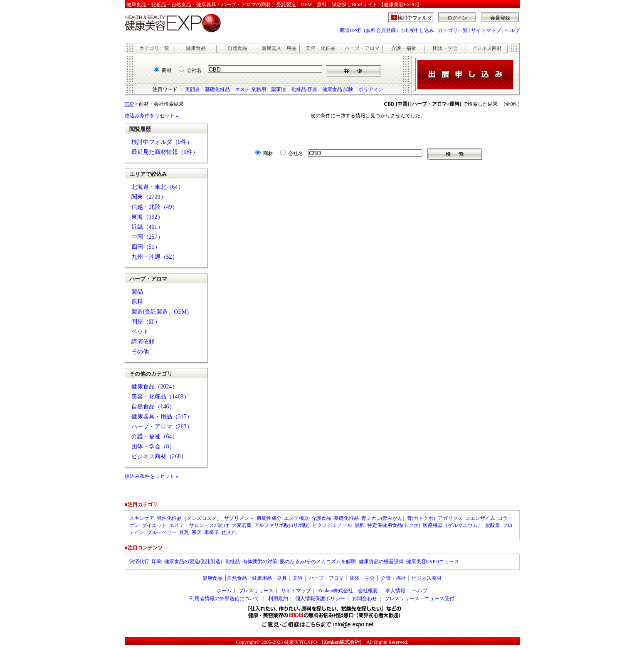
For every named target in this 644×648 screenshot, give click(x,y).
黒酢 (360, 525)
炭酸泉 (493, 525)
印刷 (157, 561)
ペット (140, 332)
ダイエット (154, 525)
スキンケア (142, 518)
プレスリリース (256, 591)
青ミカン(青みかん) (383, 518)
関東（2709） (149, 197)
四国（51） (146, 247)
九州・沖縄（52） (155, 257)
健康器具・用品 (279, 48)
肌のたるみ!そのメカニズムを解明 (318, 561)
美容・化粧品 (321, 48)
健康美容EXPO (300, 642)
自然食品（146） (153, 407)
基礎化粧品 (217, 89)
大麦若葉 (242, 525)
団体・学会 (445, 48)
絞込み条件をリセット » (152, 116)
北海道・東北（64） (158, 187)
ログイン (457, 18)
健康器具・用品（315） (162, 417)
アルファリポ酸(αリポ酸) (282, 525)
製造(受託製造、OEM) (160, 312)
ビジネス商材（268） (159, 456)
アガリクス (450, 518)
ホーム (224, 591)
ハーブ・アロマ (362, 48)
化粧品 (232, 561)
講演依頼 (143, 342)
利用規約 (278, 599)
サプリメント (239, 518)
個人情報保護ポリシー (320, 599)
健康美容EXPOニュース (433, 561)
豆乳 (184, 532)
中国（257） (147, 237)
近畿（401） (147, 227)
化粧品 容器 (304, 89)
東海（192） (147, 217)
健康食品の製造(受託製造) (193, 561)
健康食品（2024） (155, 387)
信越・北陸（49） (155, 207)
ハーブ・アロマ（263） (162, 427)
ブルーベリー (162, 532)
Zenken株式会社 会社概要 (348, 591)
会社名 (194, 70)
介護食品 (321, 518)
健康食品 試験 (338, 89)
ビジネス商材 (487, 48)
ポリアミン (371, 89)
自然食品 (237, 48)
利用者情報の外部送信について (225, 599)
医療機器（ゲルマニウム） (453, 525)
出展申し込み (419, 30)
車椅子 (212, 532)
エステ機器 (296, 518)
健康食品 (196, 48)
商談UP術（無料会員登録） (370, 30)
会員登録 (500, 18)
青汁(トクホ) (421, 518)
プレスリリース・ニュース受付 (419, 599)
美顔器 (192, 89)
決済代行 (139, 561)
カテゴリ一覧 (453, 30)
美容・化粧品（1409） (160, 397)
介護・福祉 (404, 48)
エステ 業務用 (250, 89)
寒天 (197, 532)
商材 (167, 70)
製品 (137, 292)
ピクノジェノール (332, 525)
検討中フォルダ (415, 18)
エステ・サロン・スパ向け (199, 525)
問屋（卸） (146, 322)
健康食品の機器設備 (381, 561)
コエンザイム (480, 518)
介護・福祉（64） (155, 437)
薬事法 (279, 89)
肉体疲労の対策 (260, 561)
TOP (129, 104)
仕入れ (229, 532)
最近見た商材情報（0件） (165, 152)
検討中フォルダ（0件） (162, 142)
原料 (137, 302)
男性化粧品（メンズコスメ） (189, 518)
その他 (140, 352)
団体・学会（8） (153, 446)
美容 (298, 578)
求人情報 (395, 591)
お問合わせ (365, 599)
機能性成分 (269, 518)
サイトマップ (486, 30)
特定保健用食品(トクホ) (394, 525)
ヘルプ (512, 30)
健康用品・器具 (269, 578)
